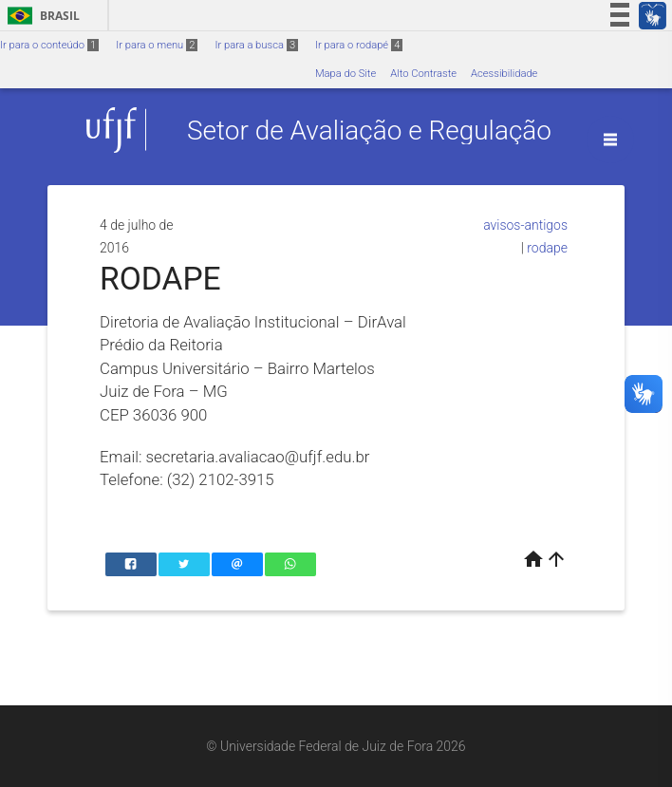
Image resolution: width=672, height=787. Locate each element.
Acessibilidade (504, 74)
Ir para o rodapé (359, 45)
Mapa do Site (345, 74)
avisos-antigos (525, 225)
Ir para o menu (157, 45)
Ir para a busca (256, 45)
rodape (547, 248)
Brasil (40, 16)
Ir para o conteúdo (49, 45)
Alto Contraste (423, 74)
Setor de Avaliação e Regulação (369, 130)
